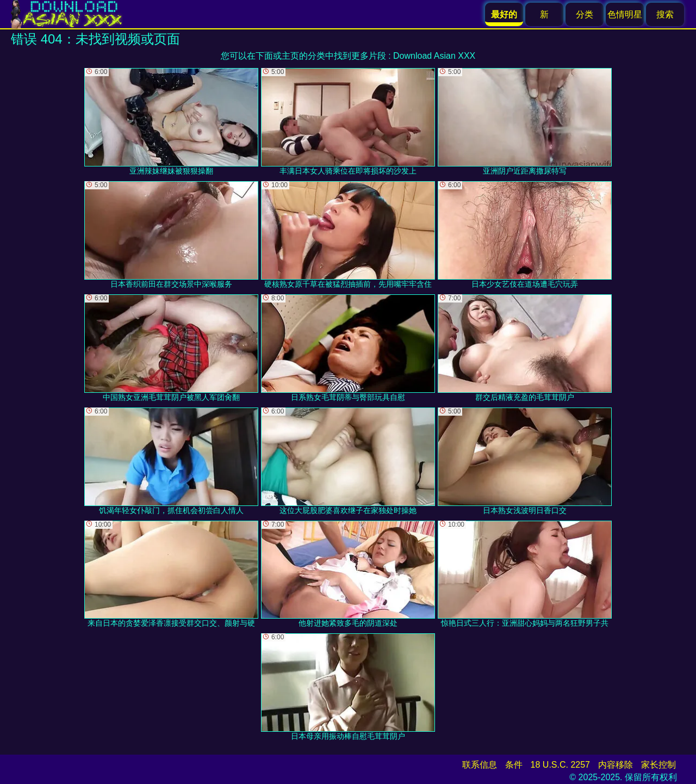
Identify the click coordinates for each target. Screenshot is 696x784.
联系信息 (480, 765)
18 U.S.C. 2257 (560, 765)
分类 (585, 14)
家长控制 (658, 765)
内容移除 (616, 765)
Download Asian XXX (434, 56)
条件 (514, 765)
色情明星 (625, 14)
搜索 (665, 14)
